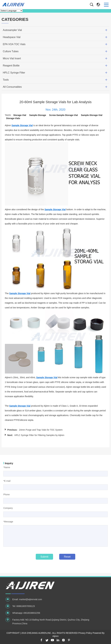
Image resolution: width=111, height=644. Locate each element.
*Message (8, 522)
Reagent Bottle (11, 66)
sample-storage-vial (92, 115)
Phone (6, 494)
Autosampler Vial (12, 30)
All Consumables (12, 87)
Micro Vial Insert (12, 58)
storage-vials (13, 118)
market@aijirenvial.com (31, 599)
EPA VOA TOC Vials (14, 44)
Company (8, 508)
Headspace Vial (12, 37)
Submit (44, 557)
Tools (6, 80)
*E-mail (7, 481)
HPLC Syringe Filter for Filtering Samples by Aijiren (39, 435)
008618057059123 (26, 606)
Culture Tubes (11, 51)
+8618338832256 (31, 613)
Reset (67, 557)
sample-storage (38, 115)
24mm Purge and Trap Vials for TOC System (41, 430)
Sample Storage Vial (22, 125)
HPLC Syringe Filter (14, 73)
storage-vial (20, 115)
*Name (7, 467)
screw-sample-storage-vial (63, 115)
